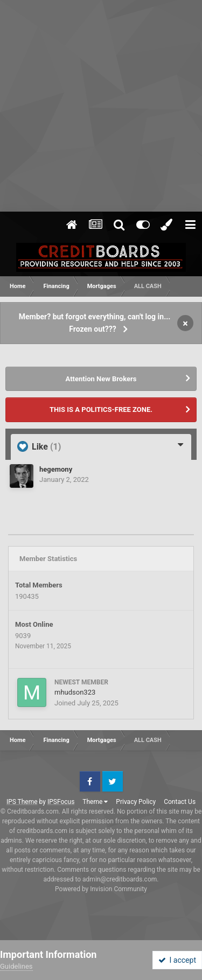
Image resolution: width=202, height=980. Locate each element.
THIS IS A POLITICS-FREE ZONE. (101, 409)
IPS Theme (22, 802)
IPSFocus (61, 802)
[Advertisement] (101, 106)
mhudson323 (75, 692)
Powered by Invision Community (101, 889)
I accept (177, 960)
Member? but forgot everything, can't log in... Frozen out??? (95, 323)
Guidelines (16, 966)
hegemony (56, 469)
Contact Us (180, 802)
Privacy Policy (136, 802)
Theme (95, 802)
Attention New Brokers (101, 379)
